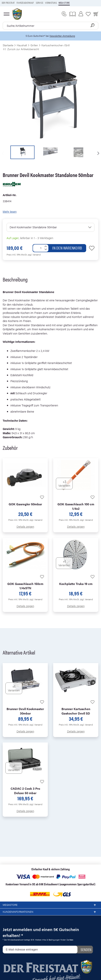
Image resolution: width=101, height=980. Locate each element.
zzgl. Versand (34, 254)
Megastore (50, 905)
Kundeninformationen (50, 912)
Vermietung (51, 3)
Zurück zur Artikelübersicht (21, 49)
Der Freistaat (8, 3)
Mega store (64, 3)
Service (40, 3)
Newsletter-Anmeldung (62, 36)
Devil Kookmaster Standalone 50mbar (33, 227)
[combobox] (50, 26)
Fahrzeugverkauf (25, 3)
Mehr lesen (10, 211)
